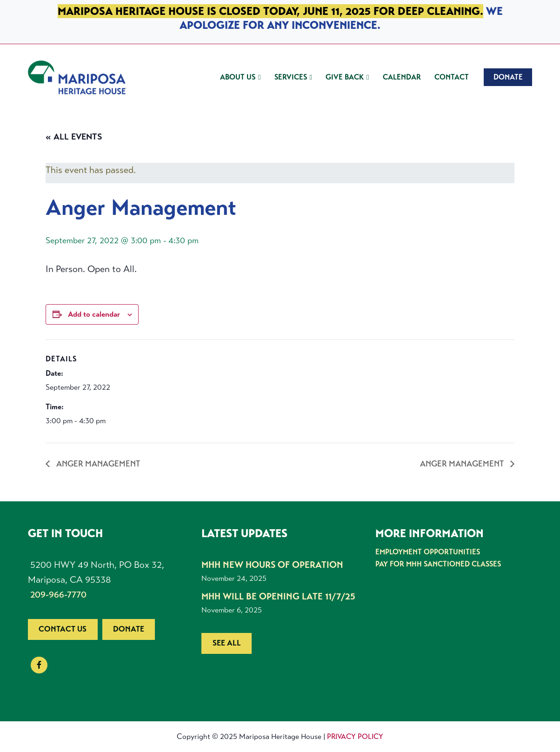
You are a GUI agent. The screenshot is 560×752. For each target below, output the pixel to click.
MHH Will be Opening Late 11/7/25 (278, 596)
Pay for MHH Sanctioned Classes (438, 564)
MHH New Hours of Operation (272, 565)
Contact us (63, 629)
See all (227, 643)
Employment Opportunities (428, 552)
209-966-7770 (58, 595)
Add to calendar (94, 314)
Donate (129, 629)
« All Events (74, 137)
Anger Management (97, 464)
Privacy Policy (355, 736)
